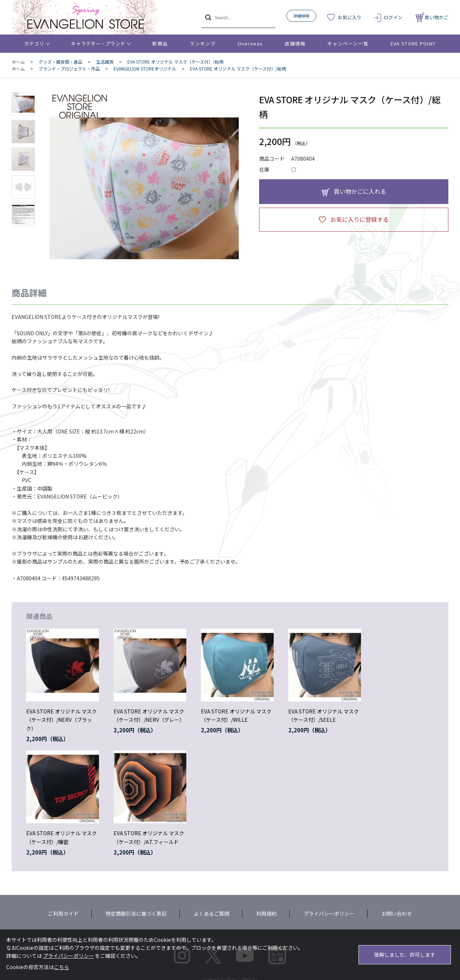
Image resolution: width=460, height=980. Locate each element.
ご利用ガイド (63, 913)
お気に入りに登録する (360, 219)
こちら (62, 967)
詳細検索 (301, 16)
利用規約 (266, 913)
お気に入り (350, 17)
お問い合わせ (397, 913)
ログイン (393, 17)
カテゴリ (34, 43)
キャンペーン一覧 (348, 43)
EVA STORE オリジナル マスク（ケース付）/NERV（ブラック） (62, 720)
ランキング (203, 43)
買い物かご (432, 17)
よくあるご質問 (211, 913)
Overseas (250, 43)
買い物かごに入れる (360, 191)
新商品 (160, 43)
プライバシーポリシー (329, 913)
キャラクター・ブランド (98, 43)
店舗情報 (295, 43)
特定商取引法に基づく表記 (136, 913)
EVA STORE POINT (413, 43)
